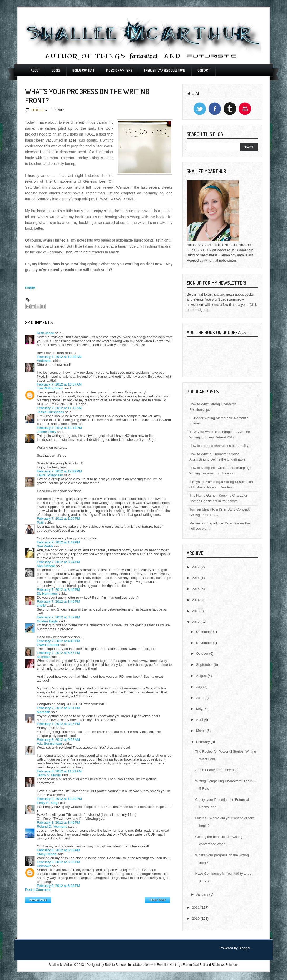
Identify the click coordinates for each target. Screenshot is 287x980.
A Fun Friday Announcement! (217, 770)
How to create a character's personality (219, 446)
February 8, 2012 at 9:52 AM (58, 740)
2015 (196, 589)
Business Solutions (225, 965)
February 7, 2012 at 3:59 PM (58, 617)
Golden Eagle (47, 621)
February (204, 742)
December (205, 632)
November (205, 643)
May (200, 709)
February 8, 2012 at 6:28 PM (58, 886)
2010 (196, 919)
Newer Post (38, 900)
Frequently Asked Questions (165, 70)
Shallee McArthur (61, 965)
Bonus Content (83, 70)
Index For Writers (119, 70)
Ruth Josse (45, 333)
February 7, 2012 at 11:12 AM (59, 408)
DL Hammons (47, 594)
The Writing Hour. (50, 388)
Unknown (44, 866)
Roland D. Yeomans (52, 826)
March (201, 731)
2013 (196, 611)
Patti (40, 522)
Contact (204, 70)
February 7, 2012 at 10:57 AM (59, 384)
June (200, 698)
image (30, 287)
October (203, 654)
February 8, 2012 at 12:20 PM (59, 799)
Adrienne (44, 361)
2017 (196, 567)
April (200, 720)
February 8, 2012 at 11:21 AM (59, 771)
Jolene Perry (46, 432)
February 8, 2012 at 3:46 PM (58, 822)
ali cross (43, 657)
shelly (41, 605)
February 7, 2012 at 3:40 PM (58, 590)
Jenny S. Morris (49, 775)
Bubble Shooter (116, 965)
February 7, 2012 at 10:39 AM (59, 357)
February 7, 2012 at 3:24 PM (58, 562)
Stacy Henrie (47, 854)
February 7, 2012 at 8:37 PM (58, 724)
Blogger (244, 948)
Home (98, 899)
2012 (196, 622)
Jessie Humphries (50, 412)
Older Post (157, 900)
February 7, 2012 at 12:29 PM (59, 471)
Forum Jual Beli (194, 965)
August (202, 676)
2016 (196, 578)
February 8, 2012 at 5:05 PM (58, 862)
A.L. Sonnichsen (49, 744)
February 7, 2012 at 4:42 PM (58, 641)
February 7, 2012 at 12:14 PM (59, 428)
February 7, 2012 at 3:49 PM (58, 601)
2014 (196, 600)
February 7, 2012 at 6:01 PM (58, 708)
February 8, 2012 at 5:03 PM (58, 850)
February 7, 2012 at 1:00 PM (58, 519)
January (203, 894)
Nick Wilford (46, 566)
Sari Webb (45, 546)
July (200, 687)
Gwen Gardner (48, 645)
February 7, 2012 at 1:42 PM (58, 542)
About (35, 70)
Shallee (38, 110)
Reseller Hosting (169, 965)
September (205, 665)
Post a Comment (38, 890)
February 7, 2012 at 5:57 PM (58, 653)
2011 (196, 907)
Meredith (44, 712)
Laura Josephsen (50, 475)
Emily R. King (47, 803)
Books (56, 70)
